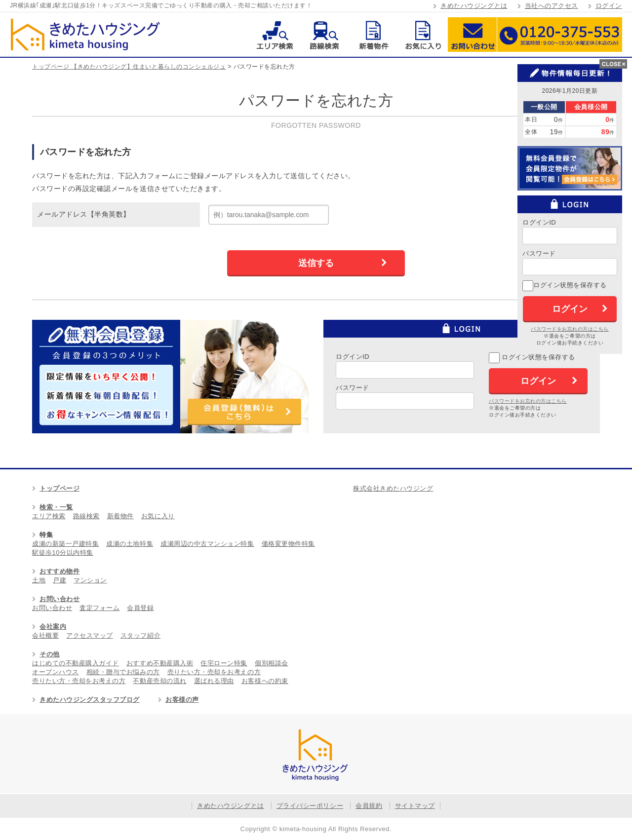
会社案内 (53, 627)
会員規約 (369, 806)
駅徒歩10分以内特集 (63, 553)
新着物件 (374, 35)
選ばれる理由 (214, 681)
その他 (50, 654)
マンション (90, 580)
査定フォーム (99, 608)
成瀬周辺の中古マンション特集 (207, 544)
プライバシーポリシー (310, 806)
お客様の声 (182, 700)
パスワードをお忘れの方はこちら (528, 401)
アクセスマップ (90, 635)
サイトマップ (415, 806)
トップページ (59, 488)
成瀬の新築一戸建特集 (65, 544)
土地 (39, 580)
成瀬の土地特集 (130, 544)
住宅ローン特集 (224, 663)
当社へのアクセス (552, 6)
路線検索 (324, 35)
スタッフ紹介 (140, 635)
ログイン (609, 6)
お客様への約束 (265, 681)
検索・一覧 (56, 507)
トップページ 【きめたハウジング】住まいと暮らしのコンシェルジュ (129, 67)
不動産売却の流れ (159, 681)
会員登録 (140, 608)
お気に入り (423, 35)
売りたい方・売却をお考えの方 (214, 672)
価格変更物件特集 (288, 544)
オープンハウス (56, 672)
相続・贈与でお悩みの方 (123, 672)
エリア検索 (275, 35)
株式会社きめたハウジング (393, 488)
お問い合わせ (472, 35)
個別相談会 (272, 663)
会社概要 (45, 635)
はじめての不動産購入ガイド (76, 663)
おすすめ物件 (59, 571)
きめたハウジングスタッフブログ (90, 700)
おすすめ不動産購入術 (160, 663)
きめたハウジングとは (474, 6)
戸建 (59, 580)
